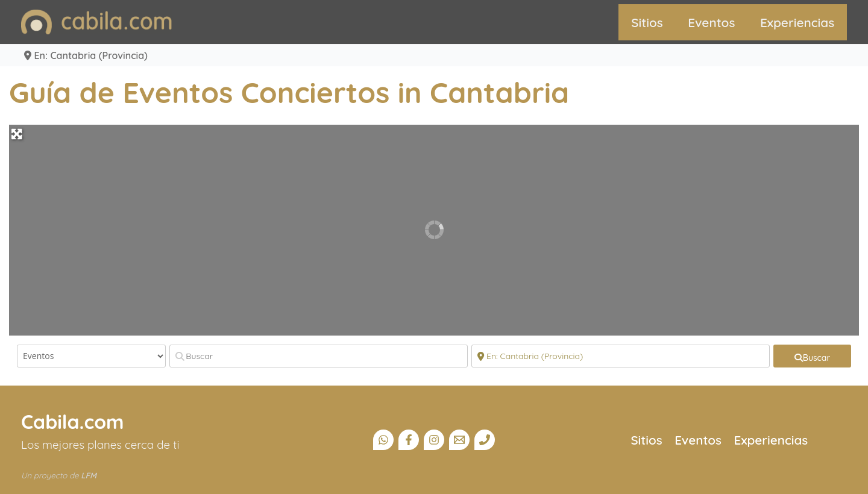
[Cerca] (621, 356)
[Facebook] (409, 440)
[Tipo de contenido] (91, 356)
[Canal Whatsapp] (383, 440)
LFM (89, 475)
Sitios (647, 22)
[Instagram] (434, 440)
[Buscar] (319, 356)
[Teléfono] (485, 440)
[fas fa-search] (812, 356)
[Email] (459, 440)
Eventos (711, 22)
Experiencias (797, 22)
